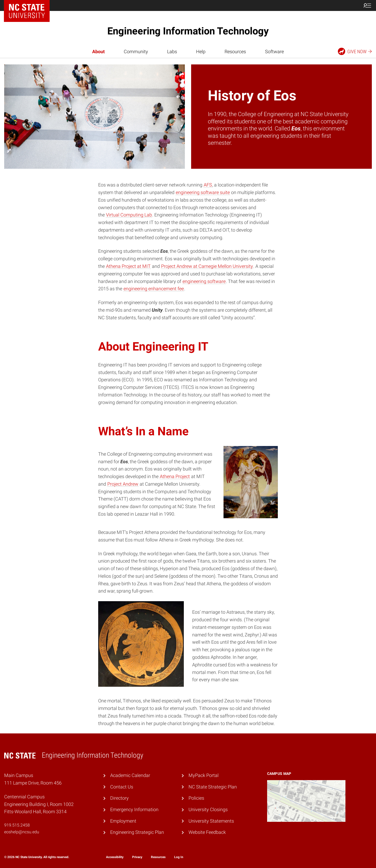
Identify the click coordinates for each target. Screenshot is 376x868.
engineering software (204, 281)
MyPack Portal (204, 775)
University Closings (208, 809)
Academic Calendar (130, 775)
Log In (179, 857)
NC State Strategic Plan (213, 787)
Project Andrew (123, 484)
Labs (172, 52)
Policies (196, 798)
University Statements (211, 821)
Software (274, 52)
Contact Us (122, 787)
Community (136, 52)
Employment (123, 821)
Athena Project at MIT (128, 266)
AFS (208, 185)
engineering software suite (203, 192)
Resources (235, 52)
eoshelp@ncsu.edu (22, 832)
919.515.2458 (17, 825)
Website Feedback (207, 832)
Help (201, 52)
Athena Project (175, 476)
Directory (119, 798)
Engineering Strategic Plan (137, 832)
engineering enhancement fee (154, 289)
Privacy (137, 857)
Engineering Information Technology (188, 31)
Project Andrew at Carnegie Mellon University (207, 266)
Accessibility (115, 857)
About (98, 52)
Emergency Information (134, 809)
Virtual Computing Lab (129, 215)
